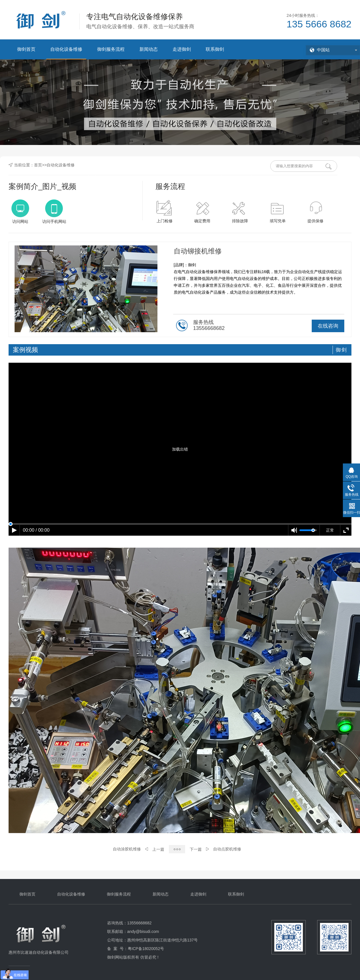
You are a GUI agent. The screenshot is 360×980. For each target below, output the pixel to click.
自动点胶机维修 (227, 849)
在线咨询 (328, 326)
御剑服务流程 (111, 49)
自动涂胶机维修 (127, 849)
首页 (38, 165)
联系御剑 (215, 49)
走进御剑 (182, 49)
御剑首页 (26, 49)
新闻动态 (149, 49)
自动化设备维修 (66, 49)
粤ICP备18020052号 (146, 949)
